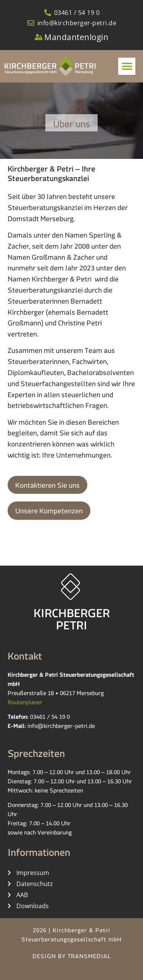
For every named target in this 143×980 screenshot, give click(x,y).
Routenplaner (25, 704)
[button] (127, 66)
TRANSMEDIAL (89, 958)
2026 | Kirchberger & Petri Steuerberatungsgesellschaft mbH (71, 936)
